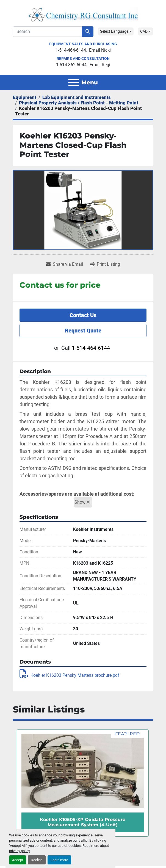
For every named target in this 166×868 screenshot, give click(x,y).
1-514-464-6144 (71, 50)
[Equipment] (25, 97)
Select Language (114, 31)
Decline (37, 860)
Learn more (59, 860)
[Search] (47, 32)
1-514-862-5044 (71, 65)
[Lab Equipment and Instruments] (77, 97)
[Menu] (74, 82)
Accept (18, 860)
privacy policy (19, 851)
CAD (144, 31)
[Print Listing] (105, 264)
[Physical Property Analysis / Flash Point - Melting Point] (79, 103)
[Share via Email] (65, 264)
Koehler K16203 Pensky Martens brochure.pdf (69, 675)
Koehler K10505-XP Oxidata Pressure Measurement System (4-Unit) (83, 822)
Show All (83, 502)
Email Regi (100, 65)
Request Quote (83, 331)
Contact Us (83, 315)
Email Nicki (100, 50)
